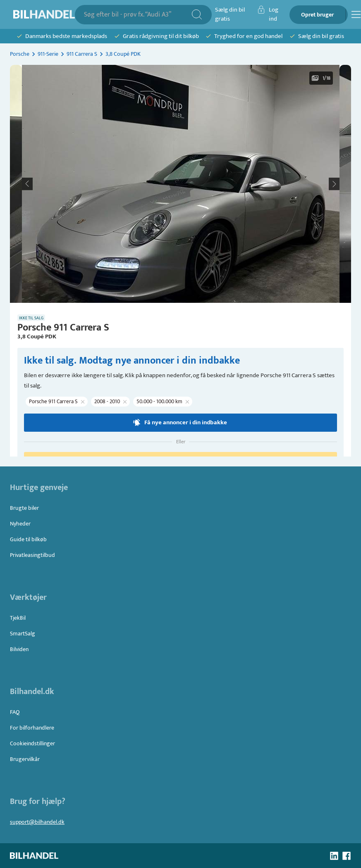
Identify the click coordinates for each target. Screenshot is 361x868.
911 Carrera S (82, 54)
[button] (181, 184)
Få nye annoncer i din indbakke (180, 423)
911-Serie (48, 54)
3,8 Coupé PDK (123, 54)
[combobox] (137, 15)
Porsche (20, 54)
